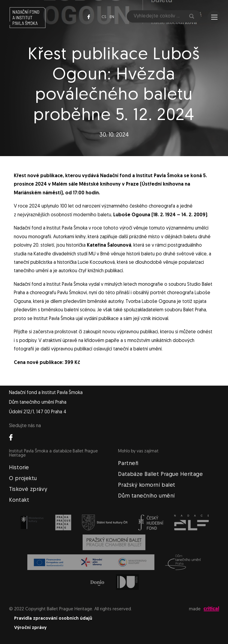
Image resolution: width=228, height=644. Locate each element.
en (112, 17)
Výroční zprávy (30, 628)
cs (104, 17)
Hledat (192, 16)
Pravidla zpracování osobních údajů (53, 619)
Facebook (89, 17)
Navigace (214, 17)
